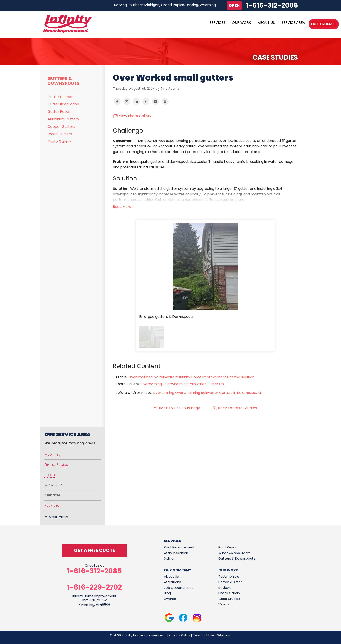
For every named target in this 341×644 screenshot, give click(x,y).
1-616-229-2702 (94, 587)
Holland (51, 475)
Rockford (52, 505)
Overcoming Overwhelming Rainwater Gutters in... (183, 384)
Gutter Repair (59, 112)
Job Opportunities (179, 588)
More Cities (59, 517)
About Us (171, 576)
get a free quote (94, 550)
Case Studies (229, 599)
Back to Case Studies (235, 408)
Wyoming (52, 454)
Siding (169, 558)
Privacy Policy (179, 635)
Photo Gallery (59, 141)
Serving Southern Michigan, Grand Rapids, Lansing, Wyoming (165, 5)
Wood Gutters (60, 134)
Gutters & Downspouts (64, 81)
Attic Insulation (176, 553)
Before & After (230, 582)
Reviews (225, 588)
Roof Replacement (179, 547)
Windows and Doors (234, 553)
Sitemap (224, 635)
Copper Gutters (61, 127)
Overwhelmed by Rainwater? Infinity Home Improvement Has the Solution (191, 377)
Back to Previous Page (177, 408)
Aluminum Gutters (63, 119)
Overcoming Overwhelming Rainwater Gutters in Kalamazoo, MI (207, 393)
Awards (170, 599)
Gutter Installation (63, 104)
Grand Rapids (56, 465)
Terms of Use (204, 635)
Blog (167, 593)
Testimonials (229, 576)
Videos (224, 604)
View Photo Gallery (132, 116)
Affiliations (172, 582)
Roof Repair (228, 547)
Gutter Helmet (60, 97)
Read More (122, 207)
